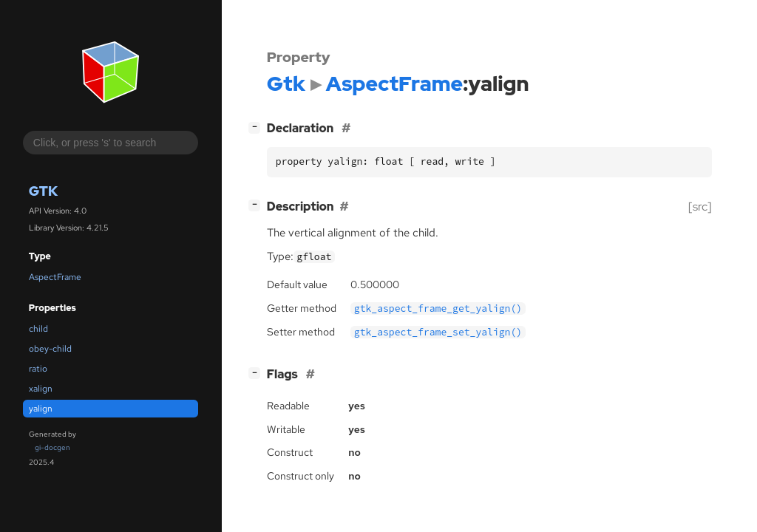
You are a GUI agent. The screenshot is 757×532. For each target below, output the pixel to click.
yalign (41, 409)
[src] (700, 207)
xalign (41, 389)
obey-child (50, 349)
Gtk (43, 191)
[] (257, 127)
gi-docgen (52, 447)
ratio (38, 369)
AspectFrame (55, 277)
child (38, 329)
